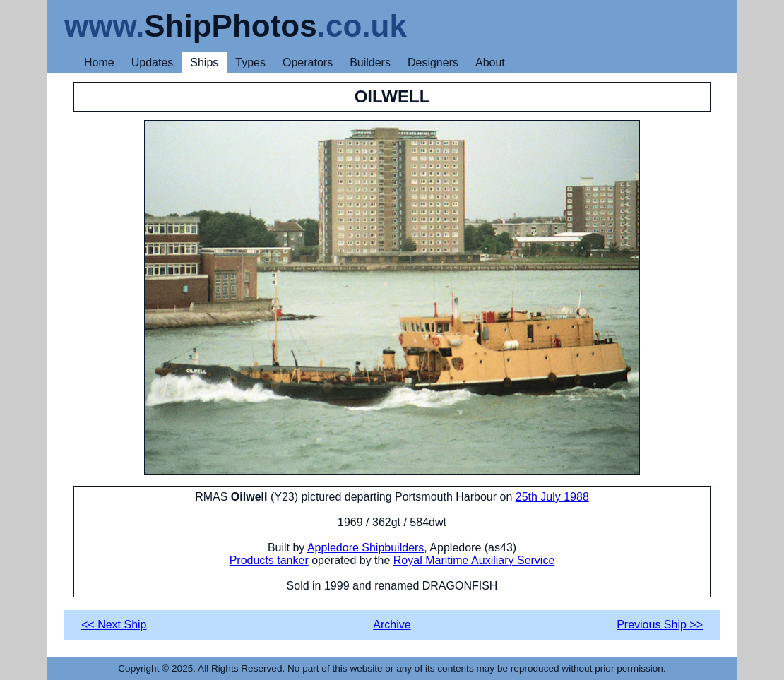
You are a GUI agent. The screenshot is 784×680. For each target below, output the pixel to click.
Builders (370, 62)
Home (99, 62)
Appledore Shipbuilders (366, 548)
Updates (153, 62)
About (490, 62)
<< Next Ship (114, 625)
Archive (392, 625)
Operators (308, 62)
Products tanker (269, 560)
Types (250, 62)
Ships (204, 62)
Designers (433, 62)
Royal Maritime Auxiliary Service (474, 560)
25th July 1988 (552, 497)
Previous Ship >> (660, 625)
